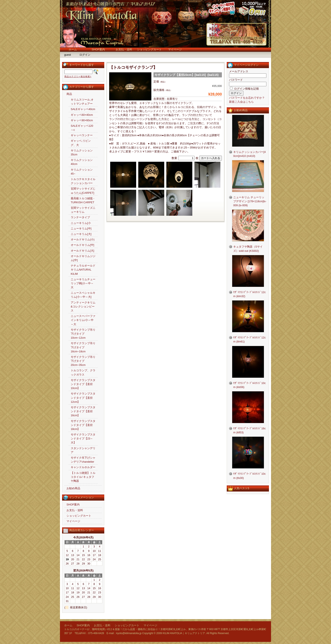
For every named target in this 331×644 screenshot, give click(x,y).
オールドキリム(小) (83, 239)
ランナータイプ (80, 217)
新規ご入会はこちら (241, 102)
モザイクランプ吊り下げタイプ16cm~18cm (83, 347)
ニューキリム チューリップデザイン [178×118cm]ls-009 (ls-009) (250, 201)
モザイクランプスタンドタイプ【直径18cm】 (83, 425)
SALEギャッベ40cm (83, 109)
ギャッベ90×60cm (82, 120)
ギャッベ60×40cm (82, 115)
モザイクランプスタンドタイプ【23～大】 (83, 439)
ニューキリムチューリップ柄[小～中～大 (83, 283)
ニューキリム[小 (81, 223)
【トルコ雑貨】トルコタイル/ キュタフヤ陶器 (83, 477)
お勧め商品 (73, 488)
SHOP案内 (98, 49)
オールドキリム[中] (82, 245)
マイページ (175, 49)
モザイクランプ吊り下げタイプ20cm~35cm (83, 361)
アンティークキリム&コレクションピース (83, 307)
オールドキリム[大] (82, 251)
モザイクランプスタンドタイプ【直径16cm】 (83, 411)
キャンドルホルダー (83, 467)
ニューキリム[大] (81, 234)
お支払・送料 (124, 49)
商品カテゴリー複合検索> (78, 76)
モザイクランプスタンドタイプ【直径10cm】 (83, 384)
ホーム (73, 49)
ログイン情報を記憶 (244, 89)
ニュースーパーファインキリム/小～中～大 (83, 320)
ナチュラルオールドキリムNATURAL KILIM (83, 270)
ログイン (85, 55)
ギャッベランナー (82, 135)
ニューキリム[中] (81, 228)
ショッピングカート (149, 49)
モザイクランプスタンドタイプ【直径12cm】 (83, 398)
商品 (69, 94)
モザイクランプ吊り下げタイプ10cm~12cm (83, 334)
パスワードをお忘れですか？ (247, 98)
